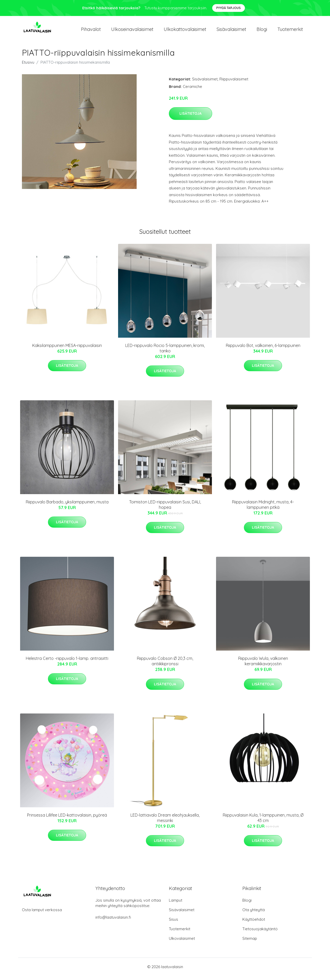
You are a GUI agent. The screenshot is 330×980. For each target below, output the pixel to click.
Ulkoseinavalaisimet (132, 31)
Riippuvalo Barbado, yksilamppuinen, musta (67, 506)
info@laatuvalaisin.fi (113, 922)
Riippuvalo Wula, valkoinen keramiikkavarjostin (263, 666)
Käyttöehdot (254, 924)
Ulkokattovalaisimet (185, 31)
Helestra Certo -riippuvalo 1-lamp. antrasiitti (67, 663)
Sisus (174, 924)
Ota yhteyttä (254, 914)
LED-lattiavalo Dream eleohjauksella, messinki (165, 822)
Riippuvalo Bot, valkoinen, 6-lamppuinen (263, 350)
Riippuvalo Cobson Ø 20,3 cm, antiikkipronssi (165, 666)
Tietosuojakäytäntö (260, 933)
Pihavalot (91, 31)
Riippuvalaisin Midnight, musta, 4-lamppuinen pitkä (263, 509)
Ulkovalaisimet (182, 943)
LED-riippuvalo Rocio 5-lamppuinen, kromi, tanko (165, 352)
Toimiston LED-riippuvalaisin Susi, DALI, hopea (165, 509)
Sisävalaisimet (231, 31)
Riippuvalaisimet (234, 83)
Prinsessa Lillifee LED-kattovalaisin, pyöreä (67, 819)
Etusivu (28, 67)
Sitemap (250, 943)
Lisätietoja (191, 118)
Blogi (262, 31)
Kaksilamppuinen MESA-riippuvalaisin (67, 350)
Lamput (176, 905)
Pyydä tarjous (229, 8)
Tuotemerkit (290, 31)
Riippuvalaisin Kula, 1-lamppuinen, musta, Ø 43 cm (263, 822)
